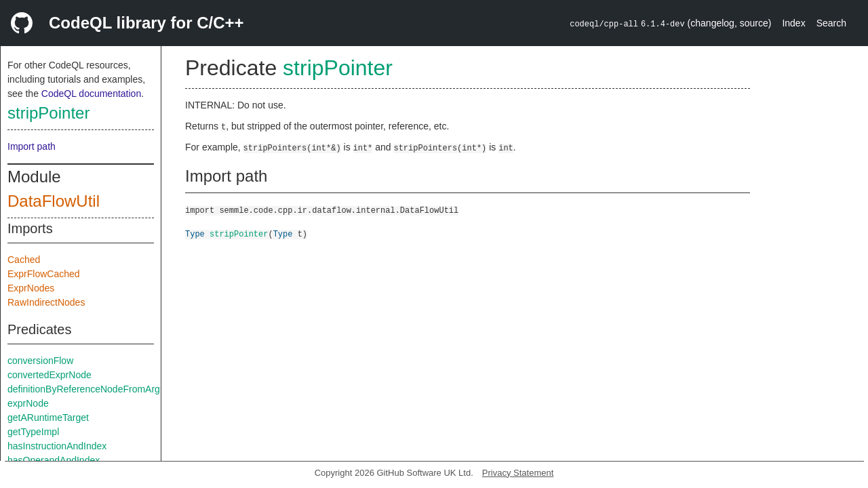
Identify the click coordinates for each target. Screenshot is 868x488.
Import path (32, 146)
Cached (24, 260)
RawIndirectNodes (46, 302)
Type (195, 233)
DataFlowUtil (54, 201)
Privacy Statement (518, 473)
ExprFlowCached (44, 274)
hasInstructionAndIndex (57, 446)
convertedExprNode (50, 375)
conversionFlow (40, 361)
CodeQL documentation (91, 94)
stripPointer (48, 113)
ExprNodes (31, 288)
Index (793, 23)
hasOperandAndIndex (54, 460)
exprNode (28, 403)
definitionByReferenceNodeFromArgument (97, 389)
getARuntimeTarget (48, 418)
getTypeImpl (33, 432)
